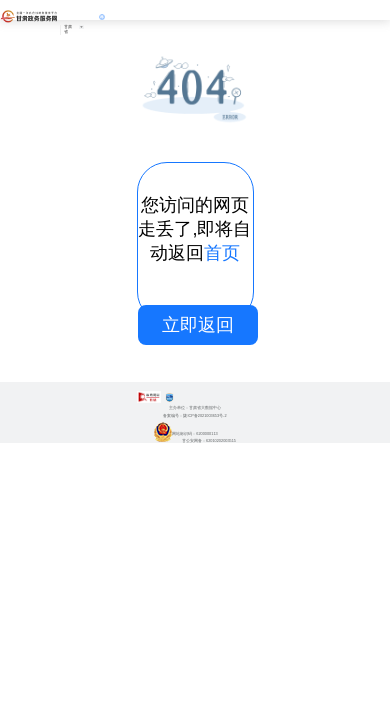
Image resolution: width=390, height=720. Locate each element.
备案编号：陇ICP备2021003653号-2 (194, 416)
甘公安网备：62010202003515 (195, 441)
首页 (222, 253)
